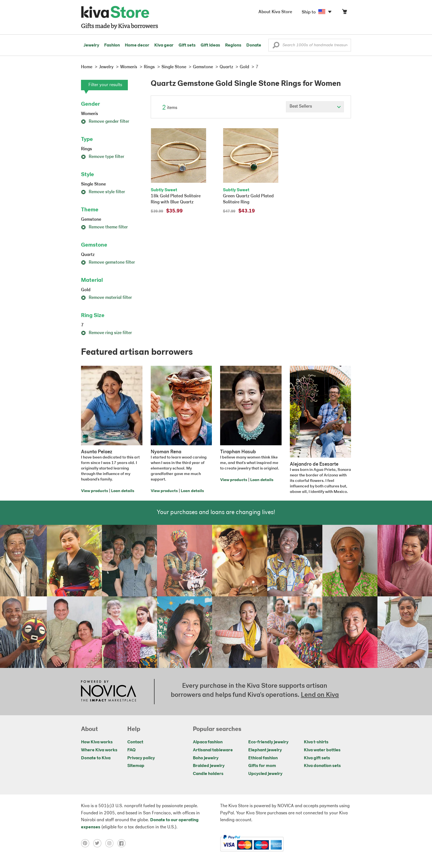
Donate (254, 45)
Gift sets (187, 45)
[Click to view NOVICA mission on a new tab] (109, 692)
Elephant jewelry (265, 750)
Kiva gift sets (317, 758)
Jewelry (91, 45)
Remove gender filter (105, 122)
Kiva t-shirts (316, 742)
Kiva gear (164, 45)
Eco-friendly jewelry (268, 742)
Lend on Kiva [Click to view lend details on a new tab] (320, 695)
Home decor (137, 45)
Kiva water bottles (322, 750)
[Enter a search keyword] (310, 45)
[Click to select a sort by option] (315, 107)
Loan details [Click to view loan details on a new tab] (123, 491)
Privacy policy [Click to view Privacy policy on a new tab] (141, 758)
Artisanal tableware (213, 750)
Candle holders (208, 774)
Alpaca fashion (208, 742)
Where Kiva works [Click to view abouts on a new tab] (99, 750)
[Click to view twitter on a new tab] (99, 843)
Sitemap (136, 766)
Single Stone (93, 184)
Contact (135, 742)
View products (94, 491)
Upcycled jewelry (265, 774)
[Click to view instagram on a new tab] (111, 843)
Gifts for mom (262, 766)
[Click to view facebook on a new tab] (123, 843)
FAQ (131, 750)
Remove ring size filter (106, 333)
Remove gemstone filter (108, 263)
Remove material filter (106, 298)
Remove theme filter (104, 227)
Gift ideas (210, 45)
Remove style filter (103, 192)
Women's (90, 114)
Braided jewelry (209, 766)
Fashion (112, 45)
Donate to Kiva (96, 758)
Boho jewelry (206, 758)
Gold (86, 290)
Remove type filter (103, 157)
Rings (87, 149)
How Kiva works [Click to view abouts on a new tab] (97, 742)
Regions (233, 45)
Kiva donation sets (322, 766)
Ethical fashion (263, 758)
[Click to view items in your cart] (344, 13)
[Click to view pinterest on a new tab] (87, 843)
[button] (276, 47)
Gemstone (91, 220)
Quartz (88, 255)
